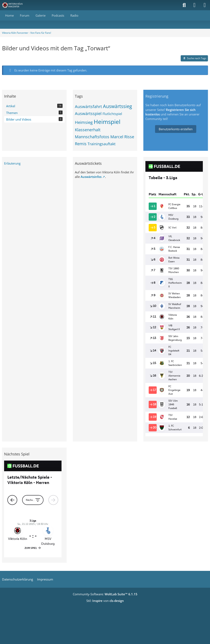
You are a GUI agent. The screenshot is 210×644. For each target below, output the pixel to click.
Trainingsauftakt (102, 144)
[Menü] (205, 5)
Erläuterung (12, 163)
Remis (81, 144)
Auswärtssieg (117, 106)
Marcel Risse (122, 137)
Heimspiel (107, 122)
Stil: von (105, 601)
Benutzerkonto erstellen (176, 129)
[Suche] (184, 5)
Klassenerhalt (88, 130)
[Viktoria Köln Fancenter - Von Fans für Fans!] (15, 5)
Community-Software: (105, 594)
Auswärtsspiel (88, 113)
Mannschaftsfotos (92, 137)
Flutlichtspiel (112, 114)
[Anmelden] (194, 5)
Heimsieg (84, 122)
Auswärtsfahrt (88, 107)
